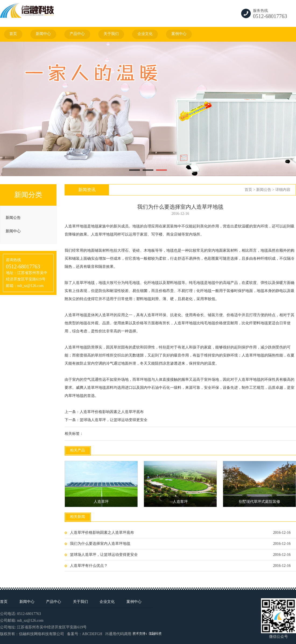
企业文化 (145, 34)
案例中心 (179, 34)
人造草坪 (72, 226)
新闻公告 (13, 218)
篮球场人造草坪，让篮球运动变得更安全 (114, 420)
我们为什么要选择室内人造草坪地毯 (100, 544)
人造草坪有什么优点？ (89, 566)
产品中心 (77, 34)
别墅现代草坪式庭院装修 (259, 502)
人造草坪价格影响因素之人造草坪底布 (112, 412)
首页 (13, 34)
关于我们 (111, 34)
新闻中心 (43, 34)
